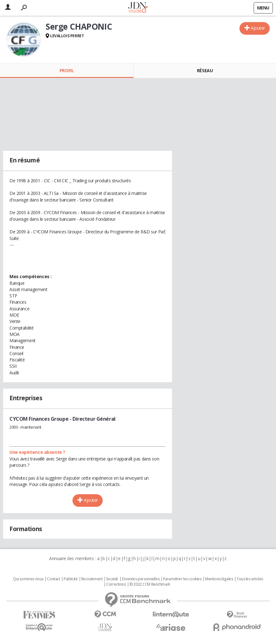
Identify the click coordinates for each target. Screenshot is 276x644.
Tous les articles (250, 579)
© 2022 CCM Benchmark (150, 584)
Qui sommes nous (28, 579)
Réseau (205, 70)
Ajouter (258, 28)
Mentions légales (219, 579)
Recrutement (92, 579)
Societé (112, 579)
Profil (67, 70)
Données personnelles (141, 579)
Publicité (71, 579)
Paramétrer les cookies (182, 579)
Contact (53, 579)
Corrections (116, 584)
